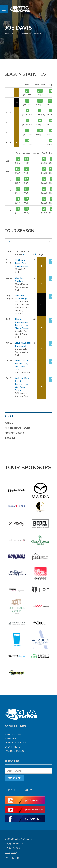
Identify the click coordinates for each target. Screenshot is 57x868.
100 (40, 130)
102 (51, 101)
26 (51, 121)
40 (27, 140)
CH (42, 304)
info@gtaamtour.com (14, 844)
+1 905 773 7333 (12, 848)
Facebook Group (15, 751)
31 (51, 91)
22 (26, 179)
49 (26, 199)
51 (51, 130)
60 (26, 209)
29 (18, 189)
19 (18, 179)
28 (26, 159)
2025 (28, 241)
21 (27, 91)
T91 (26, 169)
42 (44, 179)
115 (40, 91)
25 (18, 159)
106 (18, 169)
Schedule (10, 738)
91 (44, 169)
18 (40, 121)
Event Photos (13, 747)
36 (44, 189)
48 (44, 199)
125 (40, 101)
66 (44, 209)
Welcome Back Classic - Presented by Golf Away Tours (22, 384)
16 (52, 159)
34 (52, 189)
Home (7, 33)
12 (51, 111)
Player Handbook (16, 743)
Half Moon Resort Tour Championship (22, 263)
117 (52, 169)
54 (26, 189)
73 (52, 199)
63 (44, 159)
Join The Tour (13, 734)
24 (27, 101)
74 (18, 199)
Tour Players (26, 33)
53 (18, 209)
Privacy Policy (11, 852)
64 (52, 209)
